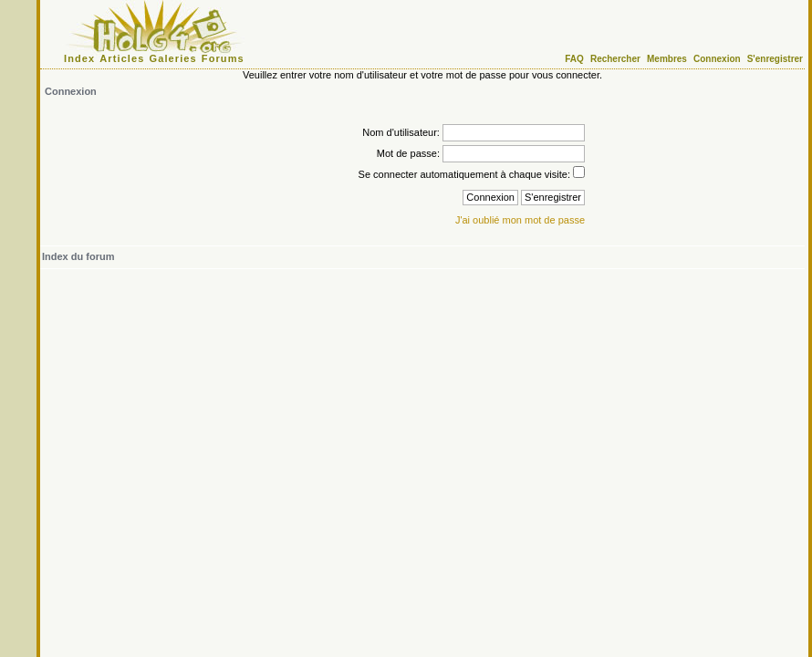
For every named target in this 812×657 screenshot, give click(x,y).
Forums (223, 58)
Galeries (173, 58)
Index (79, 58)
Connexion (717, 59)
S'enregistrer (775, 59)
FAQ (574, 59)
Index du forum (78, 256)
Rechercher (615, 59)
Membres (667, 59)
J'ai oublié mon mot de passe (520, 220)
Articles (122, 58)
